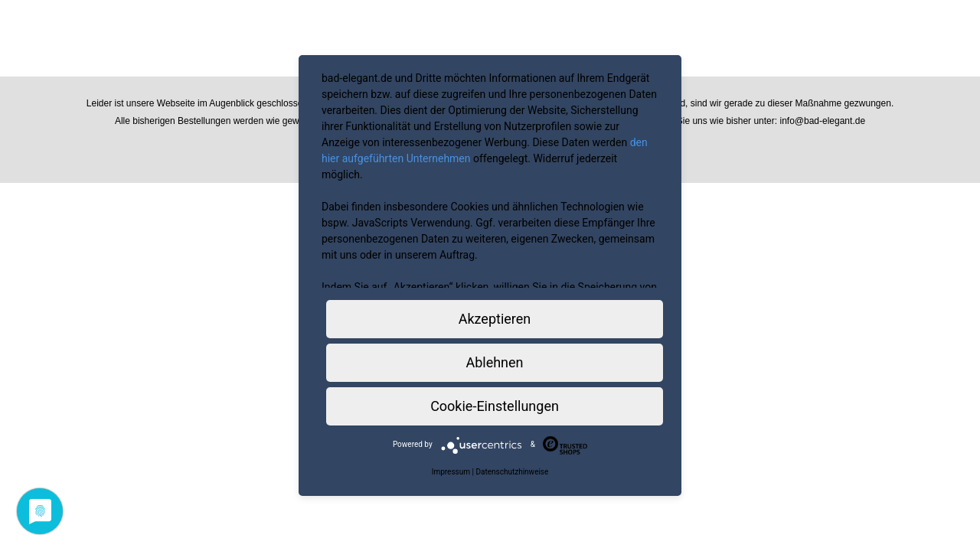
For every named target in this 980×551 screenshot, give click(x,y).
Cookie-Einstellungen (495, 406)
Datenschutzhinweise (512, 472)
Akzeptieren (495, 319)
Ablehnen (494, 362)
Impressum (451, 472)
